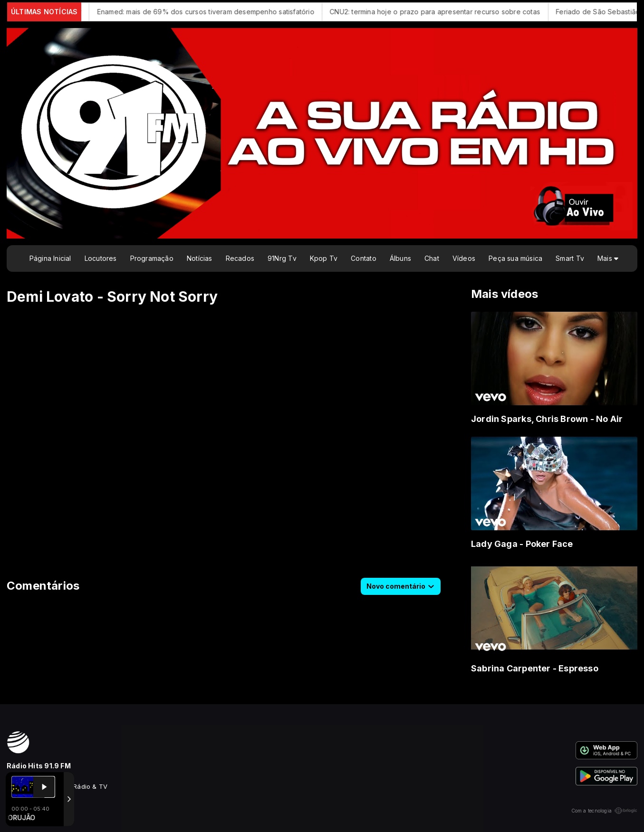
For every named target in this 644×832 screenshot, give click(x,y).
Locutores (101, 258)
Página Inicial (50, 258)
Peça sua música (515, 258)
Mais (608, 258)
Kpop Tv (324, 258)
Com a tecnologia (604, 811)
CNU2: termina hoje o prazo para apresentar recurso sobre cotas (443, 12)
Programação (152, 258)
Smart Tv (570, 258)
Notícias (200, 258)
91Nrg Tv (282, 258)
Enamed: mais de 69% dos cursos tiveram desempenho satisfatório (214, 12)
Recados (240, 258)
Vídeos (464, 258)
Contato (363, 258)
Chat (432, 258)
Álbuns (400, 258)
